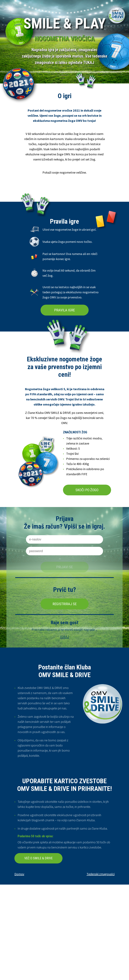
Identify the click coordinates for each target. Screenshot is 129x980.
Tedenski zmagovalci (101, 874)
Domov (19, 874)
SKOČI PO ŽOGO (87, 490)
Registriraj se (65, 604)
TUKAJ (89, 63)
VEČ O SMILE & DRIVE (38, 858)
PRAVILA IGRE (64, 310)
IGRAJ (65, 637)
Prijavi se (64, 567)
